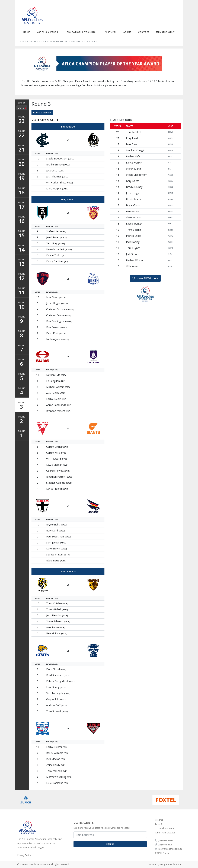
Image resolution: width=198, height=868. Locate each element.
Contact (144, 32)
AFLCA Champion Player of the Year (61, 41)
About (128, 32)
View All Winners (145, 278)
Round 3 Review (42, 112)
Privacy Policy (24, 855)
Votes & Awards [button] (48, 32)
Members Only (165, 32)
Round (22, 120)
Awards (34, 41)
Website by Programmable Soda (165, 864)
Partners (111, 32)
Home (27, 32)
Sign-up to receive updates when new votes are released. (102, 828)
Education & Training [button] (82, 32)
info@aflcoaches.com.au (170, 849)
